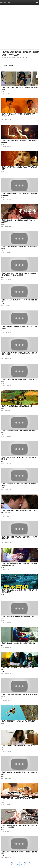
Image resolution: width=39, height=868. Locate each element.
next (27, 865)
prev (4, 863)
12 (12, 865)
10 (32, 863)
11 (36, 863)
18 (18, 865)
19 (21, 865)
